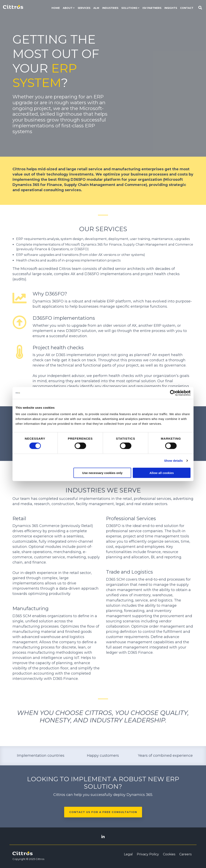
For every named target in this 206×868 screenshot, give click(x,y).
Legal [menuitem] (128, 854)
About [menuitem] (68, 8)
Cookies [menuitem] (169, 854)
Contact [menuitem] (187, 8)
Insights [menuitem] (171, 8)
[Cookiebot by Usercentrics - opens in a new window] (173, 393)
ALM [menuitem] (96, 8)
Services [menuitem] (84, 8)
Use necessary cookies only (102, 473)
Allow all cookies (162, 473)
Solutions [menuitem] (129, 8)
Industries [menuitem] (110, 8)
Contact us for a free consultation (103, 812)
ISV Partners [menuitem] (152, 8)
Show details (174, 461)
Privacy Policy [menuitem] (148, 854)
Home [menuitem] (56, 8)
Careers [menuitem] (185, 854)
